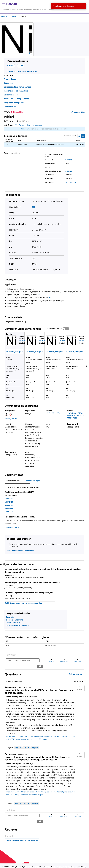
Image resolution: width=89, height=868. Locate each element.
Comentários (10, 107)
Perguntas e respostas (14, 103)
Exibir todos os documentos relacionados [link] (23, 603)
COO (21, 66)
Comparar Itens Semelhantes (17, 87)
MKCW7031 (9, 505)
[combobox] (44, 10)
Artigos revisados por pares (16, 99)
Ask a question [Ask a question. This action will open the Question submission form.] (37, 125)
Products (4, 16)
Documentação (11, 95)
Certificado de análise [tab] (14, 481)
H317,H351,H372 (53, 413)
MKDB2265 (9, 499)
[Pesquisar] (84, 10)
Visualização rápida (15, 351)
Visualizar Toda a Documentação (22, 71)
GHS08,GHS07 (11, 419)
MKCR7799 (9, 512)
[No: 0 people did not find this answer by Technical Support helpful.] (26, 742)
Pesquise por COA (12, 527)
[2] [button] (50, 297)
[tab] (6, 16)
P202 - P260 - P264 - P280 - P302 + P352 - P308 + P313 (75, 415)
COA (11, 66)
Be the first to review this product (23, 829)
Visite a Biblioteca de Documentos (20, 551)
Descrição (8, 83)
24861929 (69, 171)
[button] (80, 682)
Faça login (25, 129)
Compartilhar (78, 112)
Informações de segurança (16, 91)
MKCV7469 (9, 502)
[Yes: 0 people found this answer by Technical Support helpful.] (18, 742)
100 (34, 207)
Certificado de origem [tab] (33, 481)
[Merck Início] (12, 4)
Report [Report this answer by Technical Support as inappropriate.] (35, 742)
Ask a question (76, 668)
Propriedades (10, 79)
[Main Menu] (3, 4)
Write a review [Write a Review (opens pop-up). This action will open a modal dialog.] (24, 125)
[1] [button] (39, 294)
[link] (11, 655)
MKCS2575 (9, 508)
